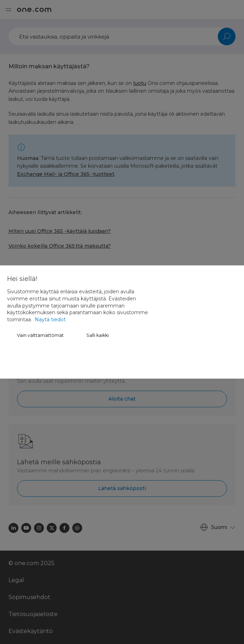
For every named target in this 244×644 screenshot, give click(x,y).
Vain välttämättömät (40, 335)
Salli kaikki (98, 335)
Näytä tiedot (50, 320)
